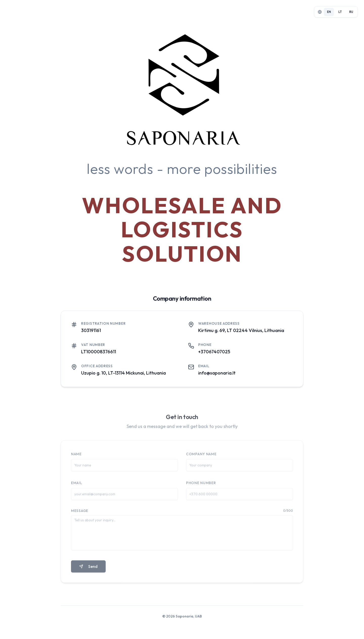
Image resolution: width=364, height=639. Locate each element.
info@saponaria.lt (217, 374)
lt (340, 12)
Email (77, 485)
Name (76, 456)
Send (88, 569)
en (329, 12)
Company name (201, 456)
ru (351, 12)
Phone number (201, 485)
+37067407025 (214, 353)
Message (80, 513)
